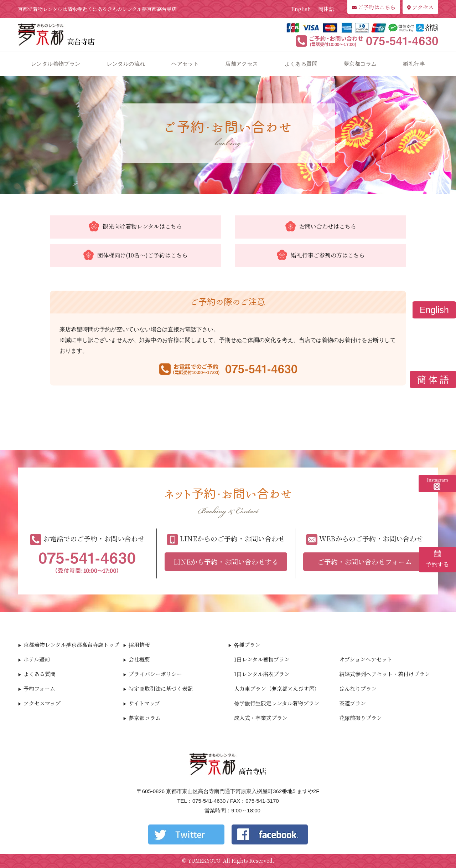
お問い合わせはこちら (321, 227)
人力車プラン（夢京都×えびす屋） (277, 688)
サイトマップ (144, 703)
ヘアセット (185, 64)
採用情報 (139, 645)
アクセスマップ (42, 703)
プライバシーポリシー (155, 674)
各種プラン (247, 645)
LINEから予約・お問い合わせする (226, 561)
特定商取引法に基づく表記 (161, 688)
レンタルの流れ (126, 64)
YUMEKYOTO (204, 861)
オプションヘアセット (366, 659)
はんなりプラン (358, 688)
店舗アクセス (242, 64)
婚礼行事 (414, 64)
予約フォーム (39, 688)
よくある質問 (301, 64)
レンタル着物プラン (56, 64)
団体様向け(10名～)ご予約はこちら (136, 256)
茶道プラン (353, 703)
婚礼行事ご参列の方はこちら (321, 256)
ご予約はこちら (374, 7)
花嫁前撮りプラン (361, 718)
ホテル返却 (37, 659)
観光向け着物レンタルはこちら (135, 227)
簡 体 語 (433, 379)
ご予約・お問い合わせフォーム (365, 561)
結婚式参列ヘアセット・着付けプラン (385, 674)
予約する (437, 559)
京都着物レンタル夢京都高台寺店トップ (71, 645)
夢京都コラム (360, 64)
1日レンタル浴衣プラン (262, 674)
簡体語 (326, 9)
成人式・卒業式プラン (261, 718)
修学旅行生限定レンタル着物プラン (277, 703)
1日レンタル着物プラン (262, 659)
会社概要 (139, 659)
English (301, 9)
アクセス (420, 7)
